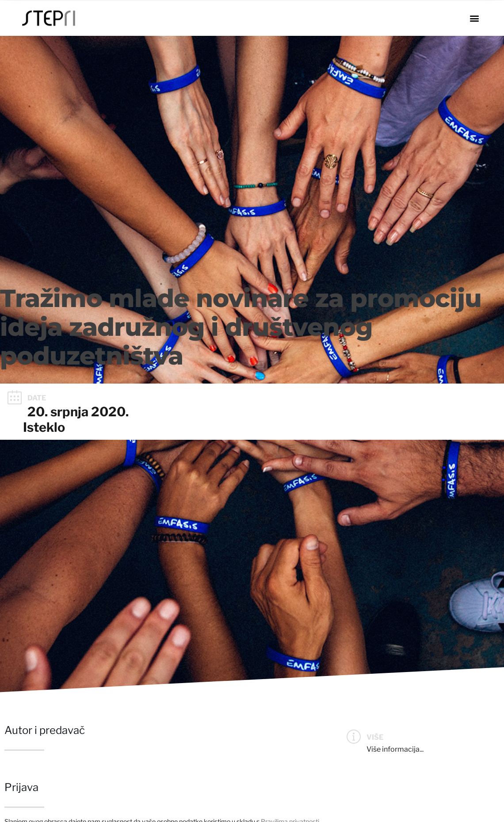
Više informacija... (395, 749)
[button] (474, 18)
